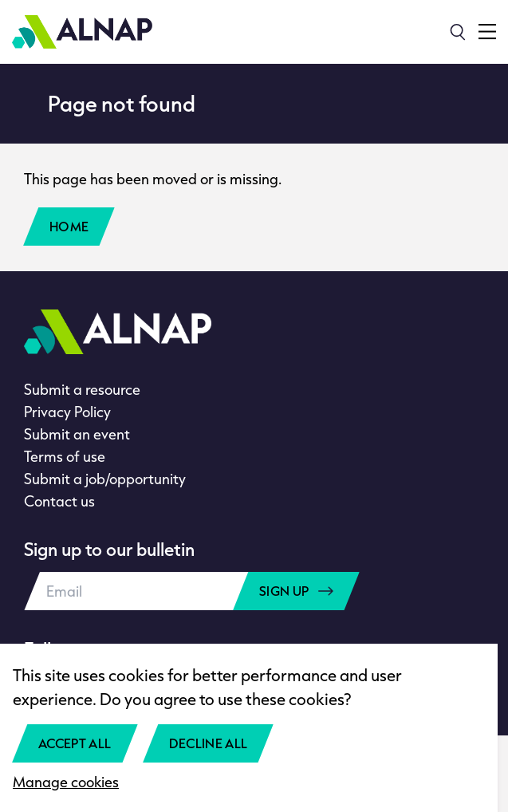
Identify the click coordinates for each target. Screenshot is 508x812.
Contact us (59, 501)
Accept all (75, 743)
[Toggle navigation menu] (487, 32)
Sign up (296, 591)
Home (69, 226)
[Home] (82, 32)
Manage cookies (66, 782)
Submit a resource (82, 389)
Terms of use (65, 456)
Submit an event (77, 434)
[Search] (458, 32)
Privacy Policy (67, 412)
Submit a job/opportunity (105, 479)
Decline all (209, 743)
